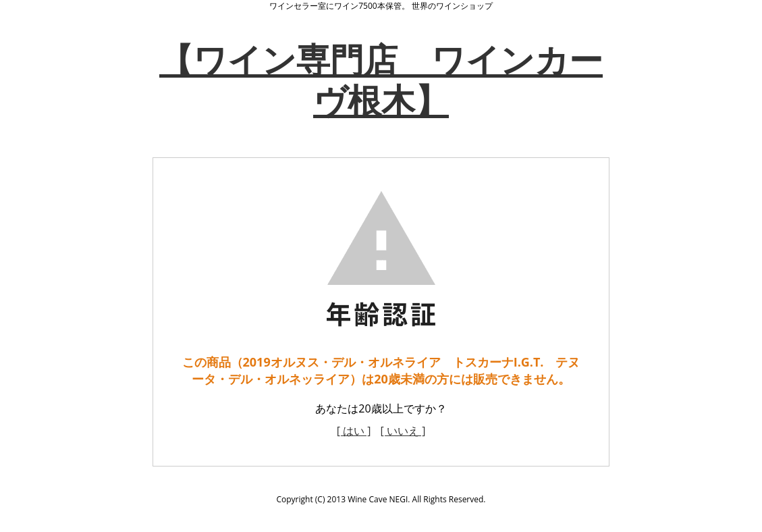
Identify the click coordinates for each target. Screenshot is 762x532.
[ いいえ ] (403, 431)
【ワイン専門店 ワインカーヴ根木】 (381, 80)
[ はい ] (354, 431)
